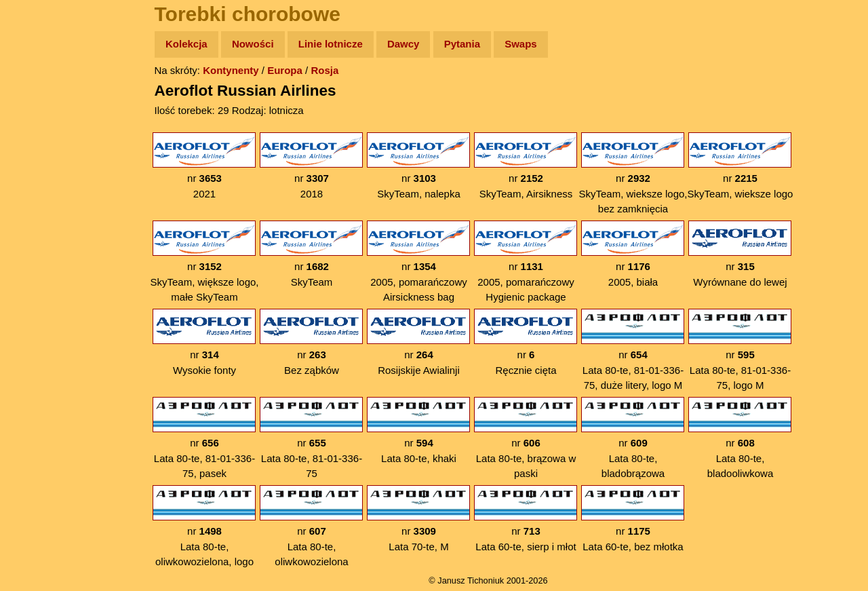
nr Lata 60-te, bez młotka (633, 519)
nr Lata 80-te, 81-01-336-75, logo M (740, 350)
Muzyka (41, 201)
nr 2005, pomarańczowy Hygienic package (526, 262)
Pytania (462, 44)
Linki (35, 253)
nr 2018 (311, 166)
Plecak (39, 228)
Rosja (324, 70)
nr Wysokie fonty (204, 342)
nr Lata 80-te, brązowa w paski (526, 438)
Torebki (41, 280)
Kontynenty (231, 70)
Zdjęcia (40, 123)
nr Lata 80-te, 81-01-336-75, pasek (204, 438)
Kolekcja (186, 44)
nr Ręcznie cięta (526, 342)
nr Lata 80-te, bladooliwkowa (740, 438)
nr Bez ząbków (311, 342)
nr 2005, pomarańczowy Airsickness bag (418, 262)
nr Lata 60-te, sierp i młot (526, 519)
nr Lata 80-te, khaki (418, 431)
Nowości (253, 44)
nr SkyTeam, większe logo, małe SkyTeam (204, 262)
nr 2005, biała (633, 254)
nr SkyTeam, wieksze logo (741, 166)
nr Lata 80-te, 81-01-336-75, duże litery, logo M (633, 350)
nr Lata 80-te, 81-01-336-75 (311, 438)
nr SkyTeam (311, 254)
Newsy (39, 149)
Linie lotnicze (331, 44)
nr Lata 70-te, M (418, 519)
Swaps (521, 44)
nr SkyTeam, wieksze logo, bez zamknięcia (633, 173)
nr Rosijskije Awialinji (418, 342)
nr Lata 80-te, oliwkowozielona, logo (204, 526)
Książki (40, 175)
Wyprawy (45, 97)
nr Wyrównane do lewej (740, 254)
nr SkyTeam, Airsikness (526, 166)
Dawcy (403, 44)
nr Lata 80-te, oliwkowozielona (311, 526)
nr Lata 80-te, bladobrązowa (633, 438)
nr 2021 (204, 166)
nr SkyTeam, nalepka (418, 166)
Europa (285, 70)
